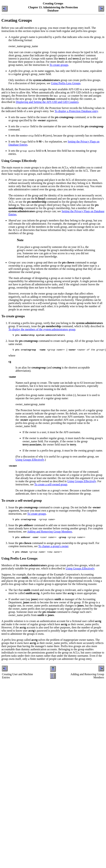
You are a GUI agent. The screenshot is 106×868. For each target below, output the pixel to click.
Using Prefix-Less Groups (66, 83)
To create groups (59, 65)
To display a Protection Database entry (76, 111)
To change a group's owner (53, 548)
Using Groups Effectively (30, 461)
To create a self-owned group (51, 485)
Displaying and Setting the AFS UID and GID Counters (47, 102)
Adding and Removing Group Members (50, 533)
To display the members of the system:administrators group (42, 329)
